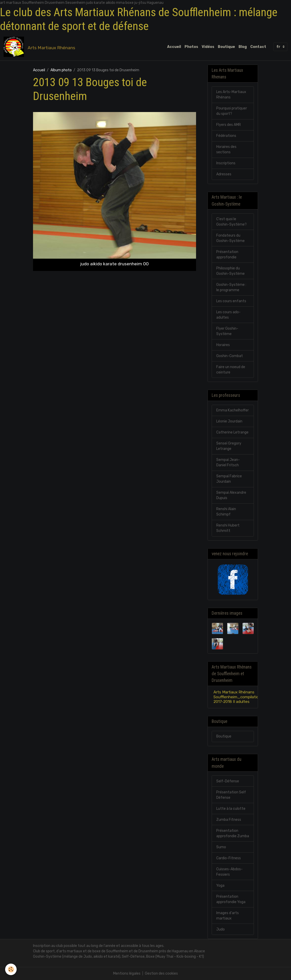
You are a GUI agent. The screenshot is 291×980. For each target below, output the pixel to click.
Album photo (61, 70)
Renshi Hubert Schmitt (228, 528)
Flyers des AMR (229, 125)
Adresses (224, 174)
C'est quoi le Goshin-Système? (231, 222)
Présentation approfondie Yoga (231, 899)
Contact (258, 47)
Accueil (174, 47)
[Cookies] (11, 969)
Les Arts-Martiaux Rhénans (231, 95)
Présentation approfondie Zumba (233, 833)
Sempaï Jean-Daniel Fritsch (228, 462)
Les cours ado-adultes (228, 315)
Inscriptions (226, 163)
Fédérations (226, 136)
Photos (191, 47)
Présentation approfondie (227, 255)
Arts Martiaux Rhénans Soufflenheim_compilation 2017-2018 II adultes (237, 697)
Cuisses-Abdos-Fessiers (229, 872)
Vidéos (208, 47)
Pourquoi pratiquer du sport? (232, 111)
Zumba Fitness (229, 820)
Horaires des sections (226, 149)
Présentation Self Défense (231, 795)
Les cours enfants (231, 301)
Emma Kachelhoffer (233, 410)
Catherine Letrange (232, 432)
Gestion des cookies (161, 973)
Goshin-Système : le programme (231, 287)
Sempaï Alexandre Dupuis (231, 495)
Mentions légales (127, 973)
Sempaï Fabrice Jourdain (229, 479)
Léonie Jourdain (229, 421)
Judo (220, 929)
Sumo (221, 847)
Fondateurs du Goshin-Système (230, 238)
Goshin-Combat (230, 356)
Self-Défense (228, 781)
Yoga (220, 886)
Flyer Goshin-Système (227, 331)
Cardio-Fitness (229, 858)
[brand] (40, 47)
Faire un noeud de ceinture (231, 370)
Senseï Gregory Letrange (229, 446)
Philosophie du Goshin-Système (230, 271)
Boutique (226, 47)
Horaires (223, 345)
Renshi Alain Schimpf (226, 512)
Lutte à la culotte (231, 809)
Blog (243, 47)
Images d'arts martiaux (228, 916)
